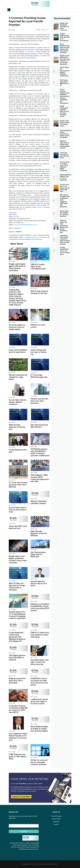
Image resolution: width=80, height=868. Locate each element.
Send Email (16, 217)
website (39, 207)
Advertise (56, 822)
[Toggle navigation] (9, 10)
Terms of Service (56, 816)
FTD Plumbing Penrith (31, 52)
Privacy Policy (56, 819)
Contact (56, 824)
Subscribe (24, 831)
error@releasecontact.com (31, 237)
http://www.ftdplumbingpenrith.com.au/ (26, 225)
